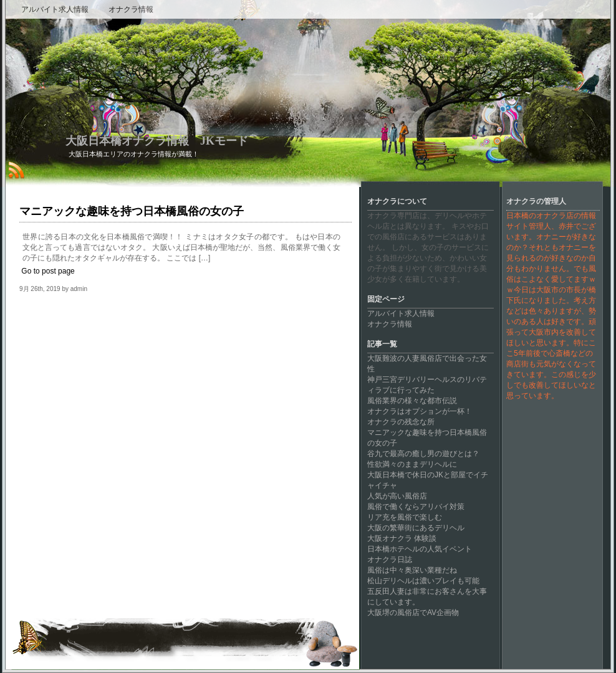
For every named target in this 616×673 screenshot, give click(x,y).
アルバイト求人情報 (55, 9)
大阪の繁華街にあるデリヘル (416, 528)
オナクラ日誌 (390, 560)
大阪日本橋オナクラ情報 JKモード (157, 141)
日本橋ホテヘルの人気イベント (420, 549)
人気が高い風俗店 (397, 496)
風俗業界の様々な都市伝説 (412, 401)
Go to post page (48, 271)
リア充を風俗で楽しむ (405, 517)
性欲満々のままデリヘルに (412, 464)
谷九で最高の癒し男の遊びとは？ (423, 454)
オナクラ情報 (131, 9)
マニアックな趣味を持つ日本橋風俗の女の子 (132, 211)
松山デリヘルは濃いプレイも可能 (423, 581)
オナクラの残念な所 (401, 422)
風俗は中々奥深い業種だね (412, 570)
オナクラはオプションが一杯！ (420, 411)
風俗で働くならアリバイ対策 (416, 507)
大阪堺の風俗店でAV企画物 (413, 613)
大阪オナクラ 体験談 (402, 538)
